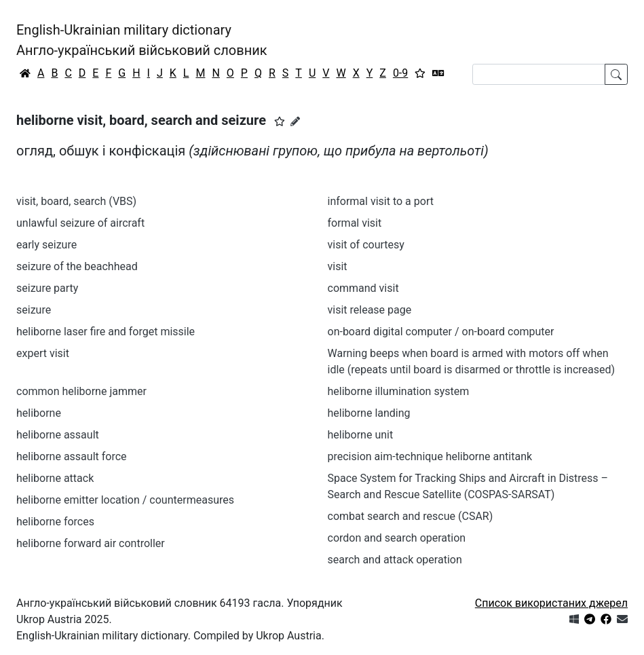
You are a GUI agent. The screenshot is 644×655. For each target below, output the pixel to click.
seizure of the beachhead (77, 266)
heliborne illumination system (399, 391)
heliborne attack (55, 478)
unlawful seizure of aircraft (80, 223)
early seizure (46, 245)
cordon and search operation (397, 538)
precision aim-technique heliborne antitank (430, 456)
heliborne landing (369, 413)
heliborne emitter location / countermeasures (125, 500)
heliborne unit (361, 435)
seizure (34, 310)
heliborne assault (58, 435)
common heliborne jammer (81, 391)
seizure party (47, 288)
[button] (280, 121)
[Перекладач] (438, 73)
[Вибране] (420, 73)
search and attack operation (395, 560)
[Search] (539, 74)
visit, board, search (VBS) (76, 201)
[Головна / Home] (25, 73)
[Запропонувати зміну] (295, 121)
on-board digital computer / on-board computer (441, 332)
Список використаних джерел (551, 603)
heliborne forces (55, 522)
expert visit (43, 353)
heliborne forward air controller (91, 543)
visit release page (370, 310)
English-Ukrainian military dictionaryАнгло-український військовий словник (142, 40)
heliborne (39, 413)
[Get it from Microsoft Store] (574, 619)
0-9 (400, 73)
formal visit (355, 223)
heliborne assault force (72, 456)
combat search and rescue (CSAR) (411, 516)
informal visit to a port (381, 201)
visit (338, 266)
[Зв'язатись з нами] (622, 619)
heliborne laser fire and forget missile (106, 332)
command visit (363, 288)
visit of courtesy (366, 245)
